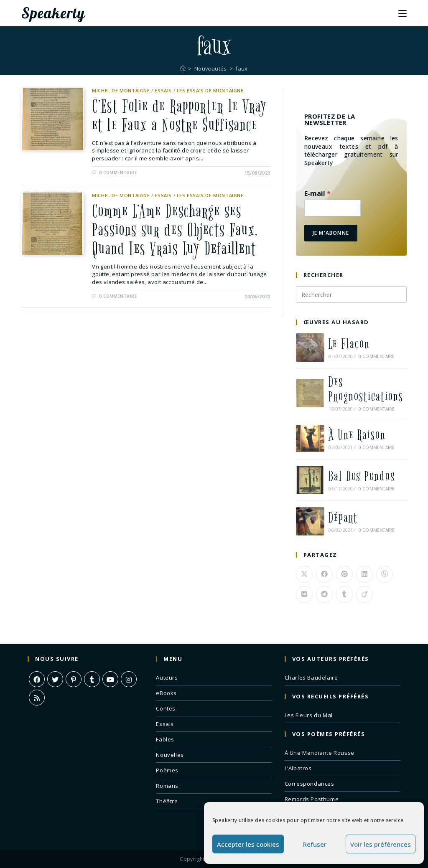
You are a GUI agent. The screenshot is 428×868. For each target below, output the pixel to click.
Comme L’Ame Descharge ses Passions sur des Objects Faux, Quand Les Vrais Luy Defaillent (175, 230)
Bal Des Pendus (362, 476)
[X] (55, 679)
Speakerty (53, 13)
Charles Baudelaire (311, 678)
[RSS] (37, 698)
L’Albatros (298, 768)
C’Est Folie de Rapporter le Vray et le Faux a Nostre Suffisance (179, 116)
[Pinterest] (74, 679)
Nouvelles (170, 755)
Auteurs (167, 678)
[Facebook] (37, 679)
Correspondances (310, 784)
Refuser (315, 844)
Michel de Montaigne (121, 90)
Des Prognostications (366, 389)
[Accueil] (183, 69)
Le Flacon (349, 344)
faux (242, 69)
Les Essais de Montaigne (210, 90)
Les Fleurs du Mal (309, 715)
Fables (165, 739)
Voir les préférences (381, 844)
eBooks (166, 693)
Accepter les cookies (248, 844)
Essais (163, 90)
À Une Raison (357, 435)
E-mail (317, 194)
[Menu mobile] (403, 13)
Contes (166, 708)
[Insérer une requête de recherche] (351, 294)
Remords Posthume (312, 799)
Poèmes (167, 770)
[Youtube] (110, 679)
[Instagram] (129, 679)
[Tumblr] (92, 679)
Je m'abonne (331, 233)
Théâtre (167, 801)
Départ (343, 518)
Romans (167, 786)
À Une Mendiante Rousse (320, 753)
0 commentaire (118, 173)
